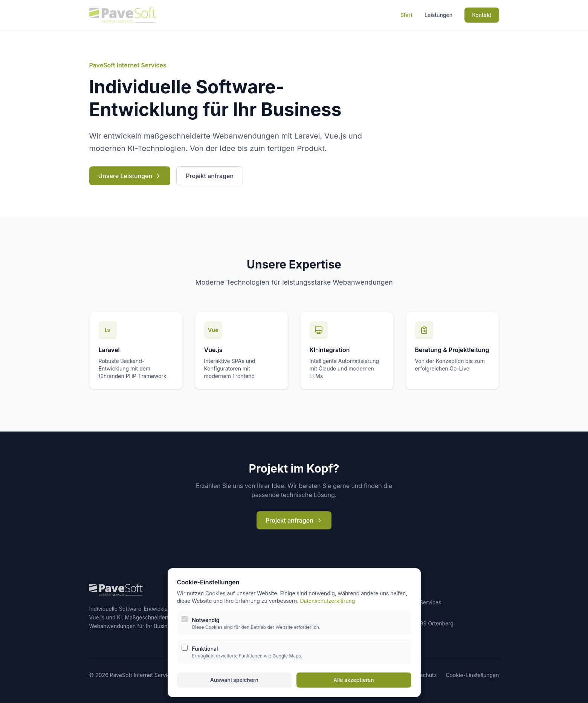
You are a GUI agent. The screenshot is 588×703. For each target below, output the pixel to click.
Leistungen (438, 15)
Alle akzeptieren (354, 680)
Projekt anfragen (210, 176)
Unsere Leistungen (130, 176)
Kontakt (482, 15)
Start (406, 15)
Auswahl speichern (234, 680)
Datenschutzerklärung (327, 601)
